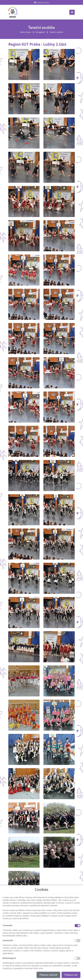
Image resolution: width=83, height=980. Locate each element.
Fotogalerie (40, 32)
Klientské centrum (43, 3)
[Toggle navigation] (72, 12)
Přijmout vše (71, 975)
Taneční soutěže (56, 32)
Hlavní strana (25, 32)
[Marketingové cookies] (77, 958)
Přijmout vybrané (48, 975)
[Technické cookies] (77, 926)
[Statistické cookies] (77, 941)
